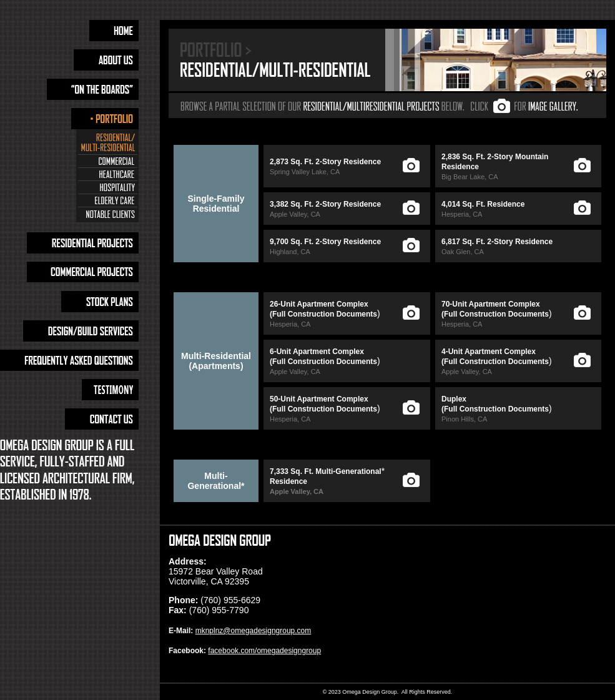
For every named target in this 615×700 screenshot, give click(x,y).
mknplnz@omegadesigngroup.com (253, 631)
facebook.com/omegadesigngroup (264, 651)
